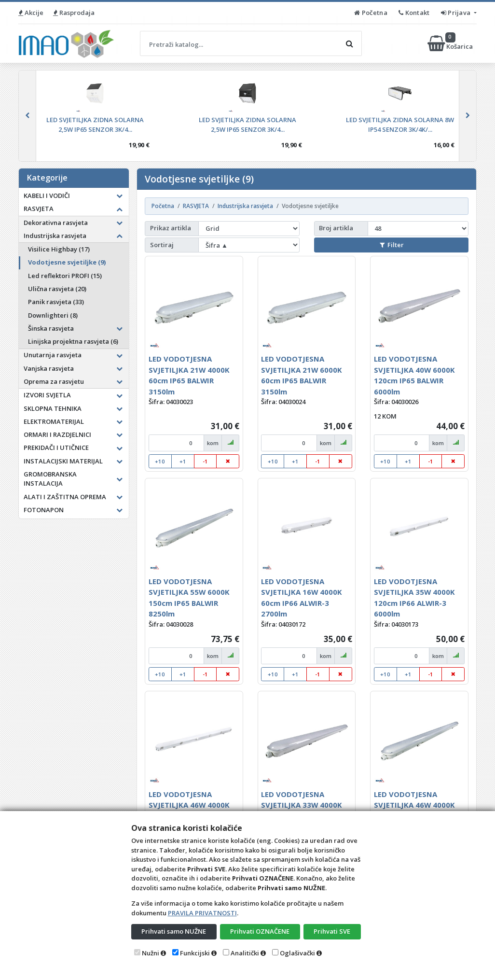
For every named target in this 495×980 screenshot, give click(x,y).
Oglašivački (297, 953)
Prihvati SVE (332, 931)
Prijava (457, 13)
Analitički (245, 953)
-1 (205, 461)
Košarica (451, 43)
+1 (183, 461)
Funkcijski (195, 953)
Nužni (151, 953)
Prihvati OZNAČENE (260, 931)
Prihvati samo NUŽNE (174, 931)
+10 (160, 461)
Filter (392, 245)
